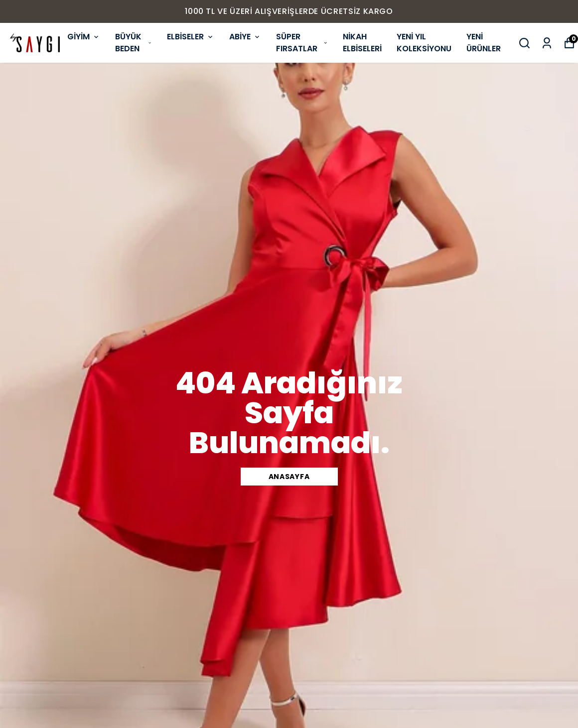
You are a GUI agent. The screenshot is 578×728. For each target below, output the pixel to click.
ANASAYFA (289, 477)
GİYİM (84, 37)
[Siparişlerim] (547, 43)
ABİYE (245, 37)
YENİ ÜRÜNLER (484, 43)
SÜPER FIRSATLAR (302, 43)
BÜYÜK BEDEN (134, 43)
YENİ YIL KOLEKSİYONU (424, 43)
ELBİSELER (191, 37)
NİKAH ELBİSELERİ (362, 43)
